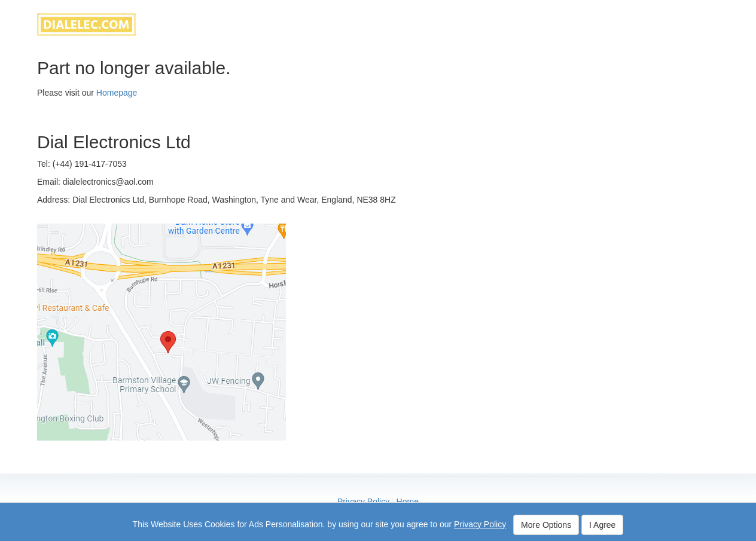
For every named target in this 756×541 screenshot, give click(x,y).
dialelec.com (86, 25)
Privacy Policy (363, 502)
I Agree (602, 525)
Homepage (117, 93)
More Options (546, 525)
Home (408, 502)
